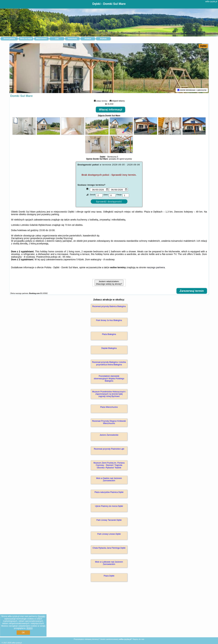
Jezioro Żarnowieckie (109, 435)
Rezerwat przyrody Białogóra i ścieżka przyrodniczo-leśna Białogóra (109, 363)
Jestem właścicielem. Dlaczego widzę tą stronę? (109, 283)
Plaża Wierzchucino (109, 407)
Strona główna (9, 39)
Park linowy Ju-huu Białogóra (109, 320)
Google (41, 616)
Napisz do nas (139, 639)
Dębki (203, 46)
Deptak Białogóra (109, 348)
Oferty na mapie (26, 39)
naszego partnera (156, 267)
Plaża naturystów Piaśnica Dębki (109, 492)
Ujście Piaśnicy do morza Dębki (109, 506)
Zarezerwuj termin (192, 291)
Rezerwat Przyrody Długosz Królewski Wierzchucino (109, 422)
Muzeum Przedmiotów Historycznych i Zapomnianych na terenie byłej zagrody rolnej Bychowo (109, 394)
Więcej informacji (111, 110)
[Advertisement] (109, 613)
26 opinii (120, 159)
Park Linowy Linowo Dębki (109, 534)
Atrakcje (88, 39)
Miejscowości (41, 39)
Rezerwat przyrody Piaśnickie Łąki (109, 449)
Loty (57, 39)
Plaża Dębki (109, 576)
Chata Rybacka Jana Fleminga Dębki (109, 548)
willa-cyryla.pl (211, 1)
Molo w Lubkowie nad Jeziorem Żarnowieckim (109, 563)
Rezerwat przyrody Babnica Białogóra (109, 306)
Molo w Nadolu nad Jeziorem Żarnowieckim (109, 479)
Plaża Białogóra (109, 334)
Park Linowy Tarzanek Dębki (109, 520)
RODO (30, 628)
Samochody (72, 39)
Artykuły (103, 39)
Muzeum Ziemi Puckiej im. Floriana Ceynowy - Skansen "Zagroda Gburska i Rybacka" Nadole (109, 465)
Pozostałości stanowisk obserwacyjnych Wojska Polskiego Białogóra (109, 378)
